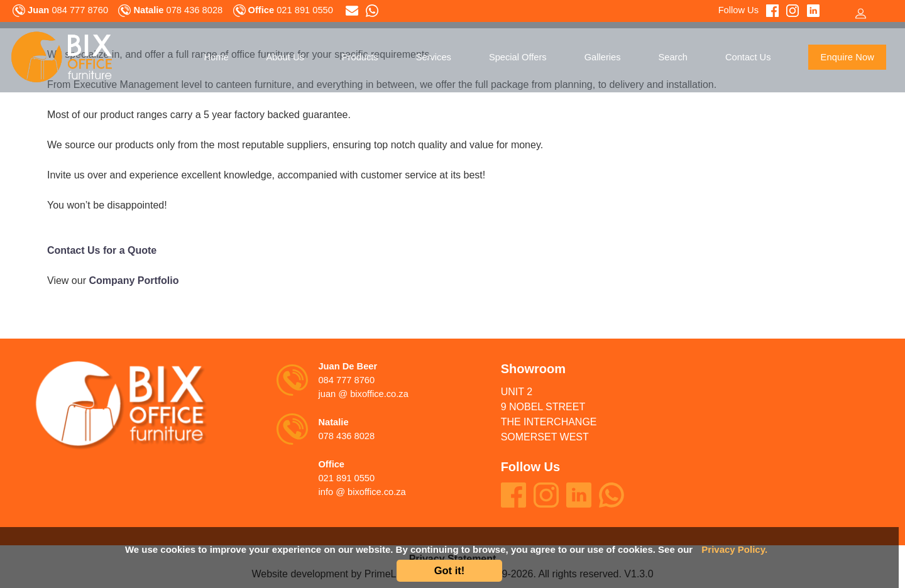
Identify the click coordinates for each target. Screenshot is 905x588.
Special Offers (518, 57)
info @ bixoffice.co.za (362, 492)
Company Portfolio (134, 280)
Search (673, 57)
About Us (285, 57)
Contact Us (748, 57)
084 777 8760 (346, 380)
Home (216, 57)
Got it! (450, 570)
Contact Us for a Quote (102, 250)
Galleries (603, 57)
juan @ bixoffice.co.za (363, 394)
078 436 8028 (346, 436)
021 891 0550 (346, 478)
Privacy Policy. (734, 549)
